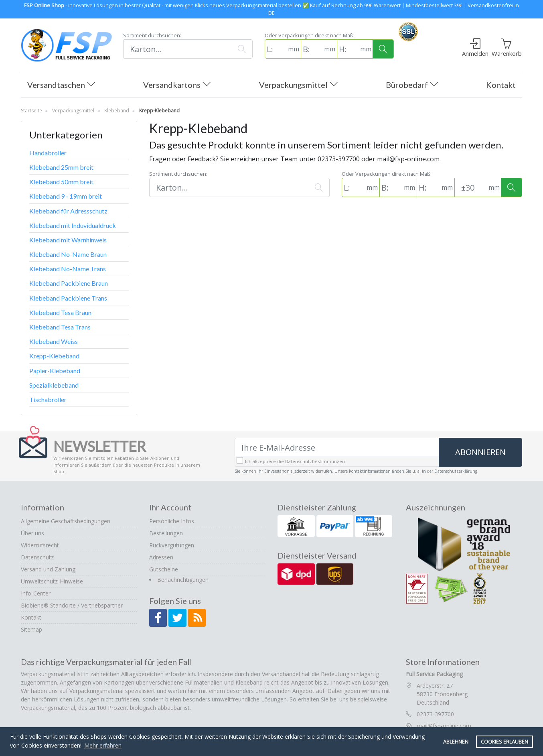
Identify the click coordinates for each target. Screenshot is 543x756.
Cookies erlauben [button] (505, 742)
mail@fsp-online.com (444, 726)
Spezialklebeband (54, 385)
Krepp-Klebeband (54, 356)
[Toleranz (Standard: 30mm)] (471, 187)
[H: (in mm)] (348, 49)
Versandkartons (177, 85)
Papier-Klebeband (55, 371)
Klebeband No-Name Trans (68, 269)
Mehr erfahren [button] (103, 745)
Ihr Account (170, 507)
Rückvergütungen (172, 545)
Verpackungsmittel (298, 85)
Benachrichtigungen (183, 580)
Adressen (161, 557)
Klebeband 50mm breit (61, 182)
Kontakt (501, 85)
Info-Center (36, 593)
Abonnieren (480, 452)
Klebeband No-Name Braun (68, 254)
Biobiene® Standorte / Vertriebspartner (72, 605)
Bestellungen (166, 533)
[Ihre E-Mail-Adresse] (337, 447)
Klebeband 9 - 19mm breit (66, 196)
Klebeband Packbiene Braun (69, 283)
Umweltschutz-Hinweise (52, 581)
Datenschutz (37, 557)
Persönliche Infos (172, 521)
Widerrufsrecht (40, 545)
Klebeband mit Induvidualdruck (73, 225)
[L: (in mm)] (276, 49)
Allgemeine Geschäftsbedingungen (66, 521)
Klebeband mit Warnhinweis (68, 240)
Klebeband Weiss (54, 341)
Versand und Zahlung (48, 569)
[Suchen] (177, 49)
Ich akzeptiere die (295, 461)
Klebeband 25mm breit (61, 167)
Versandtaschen (61, 85)
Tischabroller (48, 399)
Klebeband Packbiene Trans (68, 298)
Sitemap (31, 629)
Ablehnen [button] (456, 742)
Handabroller (48, 153)
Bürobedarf (412, 85)
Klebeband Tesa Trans (60, 327)
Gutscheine (164, 569)
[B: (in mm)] (312, 49)
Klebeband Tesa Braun (60, 312)
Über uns (32, 533)
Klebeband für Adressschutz (68, 211)
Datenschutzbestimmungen (315, 461)
